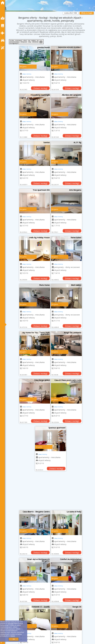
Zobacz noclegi (40, 88)
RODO (13, 636)
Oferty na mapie (87, 13)
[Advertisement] (51, 492)
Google (11, 623)
